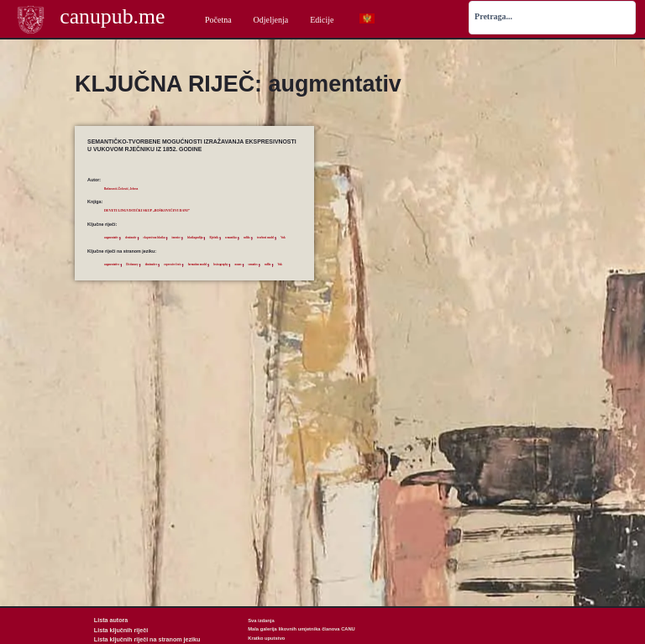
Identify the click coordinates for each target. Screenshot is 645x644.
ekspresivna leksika (180, 237)
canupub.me (112, 18)
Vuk (189, 249)
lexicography (279, 276)
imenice (213, 237)
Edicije (322, 20)
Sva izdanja (261, 620)
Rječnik (268, 237)
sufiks (136, 249)
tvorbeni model (163, 249)
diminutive (175, 276)
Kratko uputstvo (266, 638)
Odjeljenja (271, 20)
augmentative (117, 276)
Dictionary (147, 276)
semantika (114, 249)
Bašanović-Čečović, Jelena (133, 188)
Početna (218, 20)
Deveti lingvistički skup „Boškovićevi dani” (178, 209)
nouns (110, 288)
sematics (131, 288)
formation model (244, 276)
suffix (151, 288)
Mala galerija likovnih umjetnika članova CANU (302, 629)
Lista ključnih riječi (116, 629)
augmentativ (116, 237)
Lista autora (108, 620)
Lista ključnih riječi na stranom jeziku (137, 638)
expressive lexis (207, 276)
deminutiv (145, 237)
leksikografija (240, 237)
